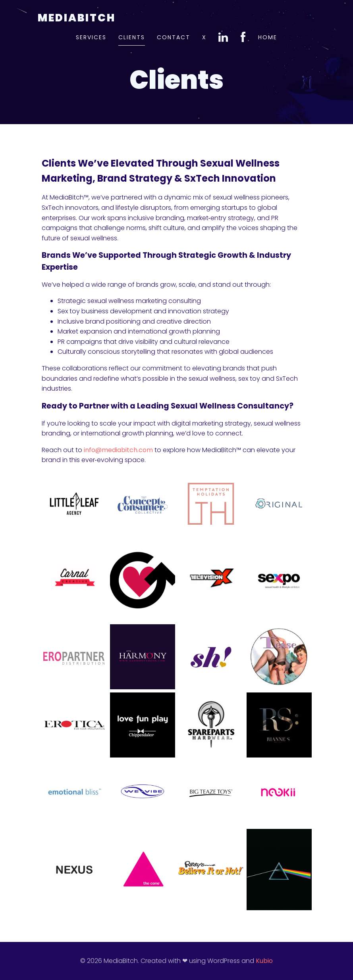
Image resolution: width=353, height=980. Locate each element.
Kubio (264, 961)
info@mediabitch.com (118, 450)
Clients (132, 37)
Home (268, 37)
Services (91, 37)
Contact (174, 37)
